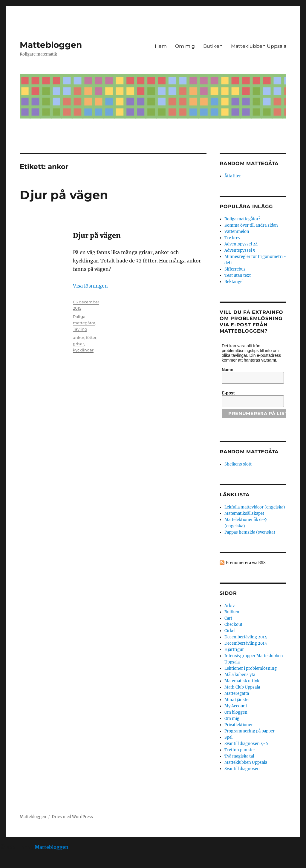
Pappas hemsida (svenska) (250, 532)
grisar (78, 344)
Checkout (233, 625)
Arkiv (229, 606)
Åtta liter (233, 176)
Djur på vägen (64, 195)
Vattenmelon (237, 232)
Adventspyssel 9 (240, 250)
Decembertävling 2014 (246, 637)
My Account (236, 706)
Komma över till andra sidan (251, 225)
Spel (228, 737)
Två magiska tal (239, 756)
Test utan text (238, 275)
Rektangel (234, 282)
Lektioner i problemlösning (251, 668)
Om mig (185, 46)
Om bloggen (236, 712)
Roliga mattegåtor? (242, 219)
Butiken (213, 46)
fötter (91, 337)
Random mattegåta (249, 452)
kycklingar (83, 350)
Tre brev (232, 238)
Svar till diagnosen (242, 769)
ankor (79, 337)
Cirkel (230, 631)
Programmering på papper (250, 731)
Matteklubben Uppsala (259, 46)
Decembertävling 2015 (246, 643)
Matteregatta (237, 693)
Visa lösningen (90, 286)
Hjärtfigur (234, 650)
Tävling (80, 329)
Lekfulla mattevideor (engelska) (255, 507)
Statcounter (14, 864)
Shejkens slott (238, 464)
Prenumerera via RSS (246, 563)
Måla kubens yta (240, 675)
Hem (161, 46)
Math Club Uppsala (242, 687)
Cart (228, 618)
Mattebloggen (51, 45)
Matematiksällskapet (244, 513)
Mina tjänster (237, 700)
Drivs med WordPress (72, 817)
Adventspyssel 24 (241, 244)
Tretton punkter (240, 750)
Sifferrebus (235, 269)
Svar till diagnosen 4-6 (246, 744)
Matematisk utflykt (243, 681)
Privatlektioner (239, 725)
